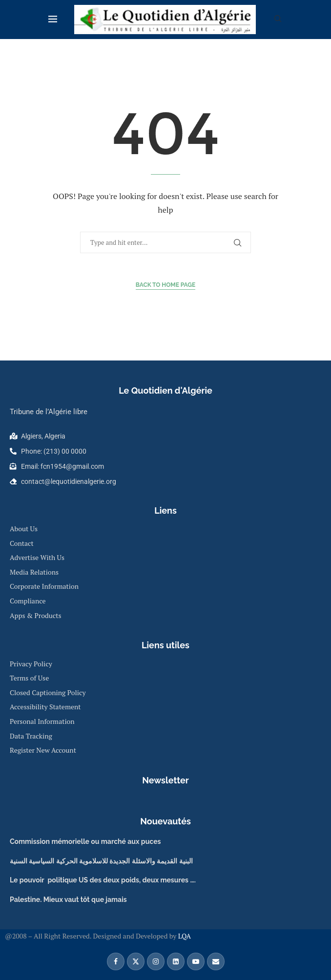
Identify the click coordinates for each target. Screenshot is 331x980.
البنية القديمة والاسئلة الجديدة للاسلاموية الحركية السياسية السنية (101, 861)
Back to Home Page (166, 285)
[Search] (278, 20)
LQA (184, 936)
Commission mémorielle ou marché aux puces (85, 841)
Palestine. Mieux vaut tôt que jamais (68, 900)
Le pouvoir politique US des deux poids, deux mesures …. (103, 880)
